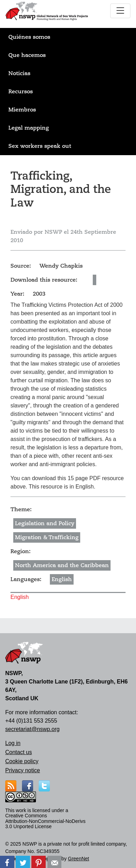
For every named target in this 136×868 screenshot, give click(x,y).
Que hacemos (27, 55)
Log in (13, 743)
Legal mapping (29, 128)
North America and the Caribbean (62, 565)
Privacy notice (23, 770)
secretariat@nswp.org (32, 729)
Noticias (19, 73)
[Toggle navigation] (120, 11)
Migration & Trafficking (47, 537)
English (62, 579)
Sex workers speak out (40, 146)
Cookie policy (22, 761)
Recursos (21, 92)
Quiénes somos (29, 37)
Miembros (22, 110)
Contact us (18, 752)
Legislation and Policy (45, 523)
